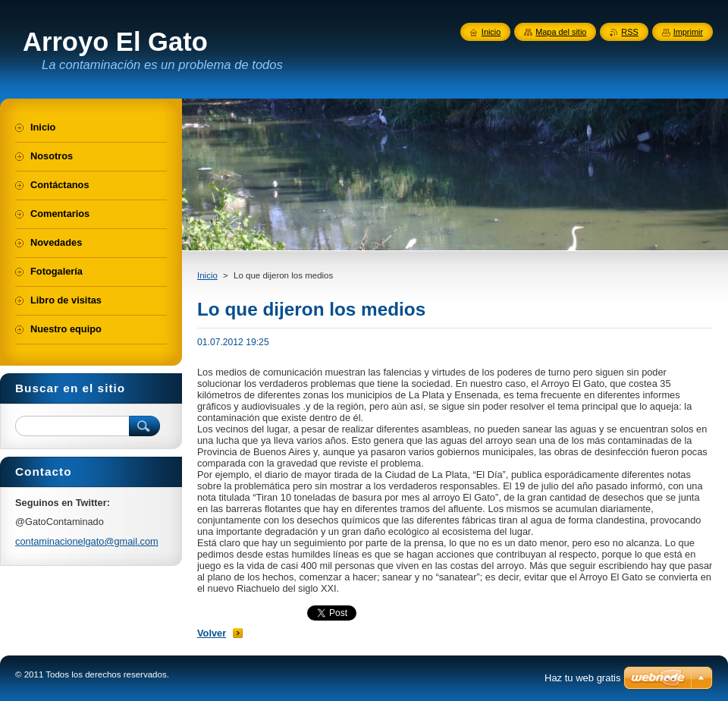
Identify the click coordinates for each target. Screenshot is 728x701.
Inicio (207, 275)
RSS (629, 32)
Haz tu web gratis (582, 678)
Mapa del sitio (561, 32)
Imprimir (688, 32)
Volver (212, 633)
